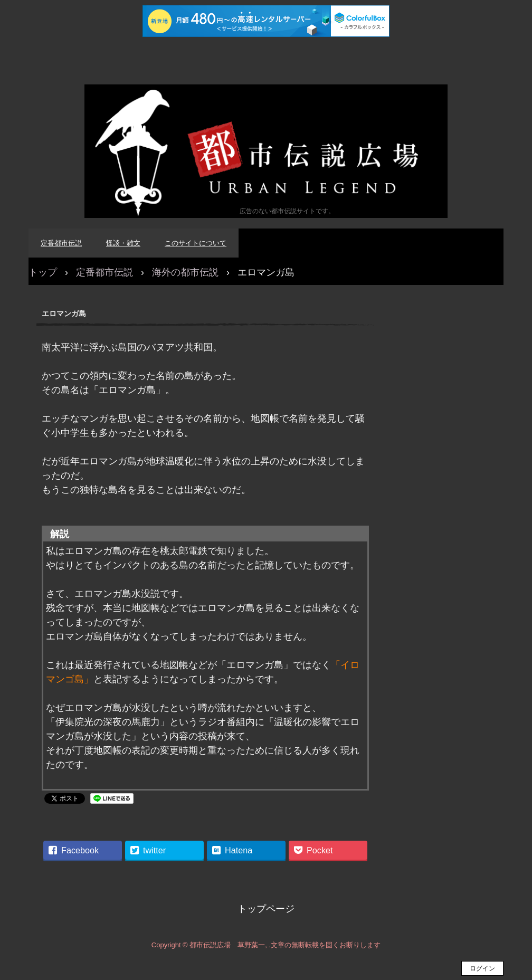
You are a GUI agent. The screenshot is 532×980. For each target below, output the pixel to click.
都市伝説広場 (266, 151)
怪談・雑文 (123, 243)
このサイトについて (196, 243)
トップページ (266, 909)
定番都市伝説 (61, 243)
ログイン (482, 968)
